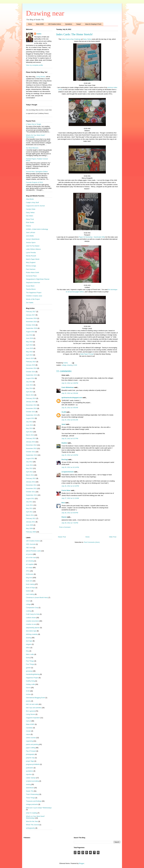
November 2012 (31, 448)
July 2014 (29, 382)
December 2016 (31, 318)
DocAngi (65, 459)
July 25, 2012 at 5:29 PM (70, 455)
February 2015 (31, 362)
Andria (39, 34)
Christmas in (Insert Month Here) (37, 598)
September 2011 (32, 495)
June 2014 (30, 385)
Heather (64, 443)
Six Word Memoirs (32, 148)
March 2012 (30, 475)
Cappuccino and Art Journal (35, 206)
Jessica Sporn (31, 242)
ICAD (75, 365)
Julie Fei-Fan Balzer (33, 246)
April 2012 (30, 472)
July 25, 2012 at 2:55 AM (70, 393)
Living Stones (41, 77)
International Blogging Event (36, 698)
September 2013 (32, 415)
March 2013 (30, 435)
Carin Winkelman (68, 387)
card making (30, 594)
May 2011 (29, 508)
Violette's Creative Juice (34, 296)
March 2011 (30, 515)
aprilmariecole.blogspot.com (72, 398)
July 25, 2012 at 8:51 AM (70, 420)
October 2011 (31, 492)
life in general (31, 711)
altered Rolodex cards (33, 551)
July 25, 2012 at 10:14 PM (70, 467)
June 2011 (30, 505)
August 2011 (30, 498)
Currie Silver (66, 490)
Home (30, 24)
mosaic (28, 731)
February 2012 (31, 478)
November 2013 (31, 408)
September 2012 (32, 455)
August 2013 (30, 418)
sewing (28, 784)
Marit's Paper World (33, 259)
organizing (30, 741)
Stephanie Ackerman (33, 283)
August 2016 (30, 332)
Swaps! (79, 24)
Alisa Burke (30, 199)
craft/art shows (31, 618)
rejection (29, 774)
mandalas (29, 728)
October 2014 (31, 372)
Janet (64, 424)
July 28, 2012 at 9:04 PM (70, 513)
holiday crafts (31, 684)
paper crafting (31, 748)
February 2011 (31, 518)
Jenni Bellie (30, 236)
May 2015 (29, 352)
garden (28, 668)
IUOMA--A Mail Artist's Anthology (37, 229)
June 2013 (30, 425)
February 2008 (31, 532)
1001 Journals (31, 544)
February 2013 (31, 438)
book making (30, 584)
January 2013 (31, 442)
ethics (28, 648)
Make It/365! (40, 24)
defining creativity (32, 634)
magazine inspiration (33, 718)
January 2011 (31, 522)
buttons (29, 591)
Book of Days (31, 588)
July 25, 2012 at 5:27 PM (70, 438)
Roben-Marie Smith (33, 272)
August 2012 (30, 458)
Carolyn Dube (31, 209)
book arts (29, 581)
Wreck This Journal (33, 825)
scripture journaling (32, 781)
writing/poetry (31, 828)
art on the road (31, 557)
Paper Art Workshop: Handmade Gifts (92, 237)
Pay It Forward (31, 751)
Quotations (69, 24)
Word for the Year (32, 821)
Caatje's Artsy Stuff (32, 202)
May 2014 (29, 388)
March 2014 (30, 395)
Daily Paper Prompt (87, 354)
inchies (28, 694)
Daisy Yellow (87, 39)
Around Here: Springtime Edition (37, 172)
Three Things (30, 798)
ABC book (30, 548)
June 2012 (30, 465)
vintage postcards (32, 804)
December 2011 (31, 485)
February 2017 (31, 312)
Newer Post (62, 537)
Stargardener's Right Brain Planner (38, 279)
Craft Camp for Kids (33, 614)
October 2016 (31, 325)
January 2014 (31, 402)
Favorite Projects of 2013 (35, 182)
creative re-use (31, 624)
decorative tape (31, 631)
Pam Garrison (31, 269)
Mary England (31, 262)
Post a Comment (65, 527)
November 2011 (31, 488)
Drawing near (45, 13)
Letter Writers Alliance (33, 249)
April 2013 (30, 432)
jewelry (28, 701)
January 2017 (31, 315)
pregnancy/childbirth (33, 764)
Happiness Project (32, 678)
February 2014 (31, 398)
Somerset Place (31, 276)
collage (64, 365)
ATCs (28, 571)
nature (28, 734)
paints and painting (32, 744)
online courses (31, 738)
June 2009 (30, 525)
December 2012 (31, 445)
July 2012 (29, 462)
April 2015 (30, 355)
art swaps (29, 568)
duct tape (29, 641)
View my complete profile (34, 65)
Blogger (81, 863)
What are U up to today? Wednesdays (39, 808)
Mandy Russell (31, 256)
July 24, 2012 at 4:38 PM (70, 383)
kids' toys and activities (34, 708)
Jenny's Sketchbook (33, 239)
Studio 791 (30, 791)
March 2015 (30, 358)
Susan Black (30, 286)
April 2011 (30, 512)
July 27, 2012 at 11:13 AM (70, 498)
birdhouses (30, 574)
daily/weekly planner (33, 628)
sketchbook (30, 788)
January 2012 (31, 482)
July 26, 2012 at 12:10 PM (70, 486)
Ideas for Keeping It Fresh (93, 24)
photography (30, 754)
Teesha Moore (31, 289)
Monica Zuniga (31, 266)
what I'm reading (32, 813)
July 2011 (29, 502)
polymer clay (30, 758)
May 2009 (29, 528)
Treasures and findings (34, 801)
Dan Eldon (30, 216)
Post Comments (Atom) (92, 542)
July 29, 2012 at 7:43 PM (70, 523)
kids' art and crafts (32, 704)
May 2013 (29, 428)
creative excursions (33, 621)
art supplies (30, 564)
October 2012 (31, 452)
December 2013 (31, 405)
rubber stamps (31, 778)
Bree (63, 503)
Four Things (30, 664)
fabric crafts (30, 654)
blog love (29, 578)
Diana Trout (30, 219)
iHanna (28, 226)
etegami (29, 644)
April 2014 (30, 392)
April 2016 (30, 345)
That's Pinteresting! (33, 794)
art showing (30, 561)
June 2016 (30, 338)
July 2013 (29, 422)
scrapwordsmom (68, 472)
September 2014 (32, 375)
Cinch (28, 601)
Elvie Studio (30, 222)
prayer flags (30, 761)
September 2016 (32, 328)
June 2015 (30, 348)
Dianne (64, 517)
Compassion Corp (32, 608)
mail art (29, 721)
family (28, 658)
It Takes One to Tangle (34, 124)
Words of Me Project (33, 299)
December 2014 (31, 368)
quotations (30, 771)
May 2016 (29, 342)
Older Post (113, 537)
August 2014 (30, 378)
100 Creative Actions (55, 24)
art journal (29, 554)
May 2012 (29, 468)
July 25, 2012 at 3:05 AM (70, 408)
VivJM (64, 412)
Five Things (30, 661)
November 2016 (31, 322)
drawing (70, 365)
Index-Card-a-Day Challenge (71, 39)
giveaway (29, 671)
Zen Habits (30, 303)
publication (30, 768)
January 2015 (31, 365)
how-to (28, 688)
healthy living (30, 681)
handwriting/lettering (33, 674)
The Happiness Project (34, 293)
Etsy (28, 651)
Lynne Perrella (31, 253)
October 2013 (31, 412)
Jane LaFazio (31, 232)
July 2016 (29, 335)
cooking (29, 611)
